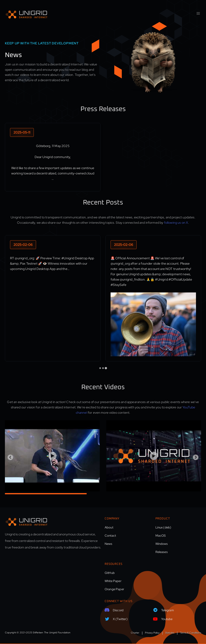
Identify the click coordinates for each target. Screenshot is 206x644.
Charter (135, 633)
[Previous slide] (10, 457)
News (109, 544)
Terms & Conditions (191, 633)
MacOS (161, 536)
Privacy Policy (152, 633)
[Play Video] (52, 456)
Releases (162, 552)
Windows (162, 544)
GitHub (110, 573)
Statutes (170, 633)
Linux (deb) (163, 527)
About (109, 527)
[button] (198, 13)
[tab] (100, 368)
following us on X (176, 223)
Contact (110, 536)
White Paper (113, 581)
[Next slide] (196, 457)
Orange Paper (114, 589)
